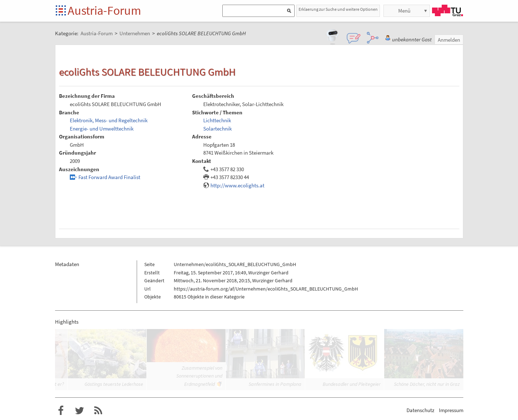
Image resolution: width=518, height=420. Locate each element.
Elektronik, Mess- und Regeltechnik (109, 120)
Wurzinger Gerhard (268, 273)
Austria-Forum (104, 10)
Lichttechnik (217, 120)
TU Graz (447, 10)
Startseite (61, 11)
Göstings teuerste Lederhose (114, 384)
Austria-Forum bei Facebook (61, 411)
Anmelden (449, 40)
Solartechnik (217, 129)
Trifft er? (55, 384)
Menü (404, 11)
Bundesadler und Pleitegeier (352, 384)
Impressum (451, 410)
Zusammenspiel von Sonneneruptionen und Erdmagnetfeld (199, 376)
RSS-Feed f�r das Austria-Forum (98, 411)
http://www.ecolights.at (237, 185)
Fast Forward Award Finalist (109, 177)
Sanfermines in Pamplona (275, 384)
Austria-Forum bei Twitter (79, 411)
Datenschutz (420, 410)
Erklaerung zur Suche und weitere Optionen (338, 9)
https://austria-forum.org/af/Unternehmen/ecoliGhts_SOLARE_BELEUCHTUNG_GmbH (266, 289)
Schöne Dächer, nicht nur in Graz (427, 384)
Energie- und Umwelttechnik (102, 129)
